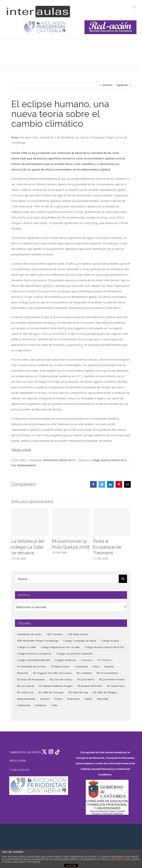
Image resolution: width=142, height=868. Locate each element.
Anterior (108, 85)
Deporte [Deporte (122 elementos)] (109, 666)
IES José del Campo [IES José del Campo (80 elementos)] (61, 679)
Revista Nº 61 (67, 460)
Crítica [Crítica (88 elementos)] (96, 666)
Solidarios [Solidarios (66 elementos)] (41, 705)
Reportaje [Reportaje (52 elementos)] (103, 699)
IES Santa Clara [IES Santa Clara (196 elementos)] (116, 686)
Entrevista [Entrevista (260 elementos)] (23, 673)
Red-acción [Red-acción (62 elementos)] (74, 699)
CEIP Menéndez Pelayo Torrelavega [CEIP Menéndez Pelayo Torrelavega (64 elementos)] (38, 641)
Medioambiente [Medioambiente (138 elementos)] (26, 699)
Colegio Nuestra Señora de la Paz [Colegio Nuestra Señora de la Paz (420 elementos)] (104, 647)
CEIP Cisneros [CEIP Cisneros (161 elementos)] (55, 634)
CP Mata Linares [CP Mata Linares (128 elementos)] (60, 666)
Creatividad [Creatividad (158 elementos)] (81, 666)
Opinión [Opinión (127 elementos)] (45, 699)
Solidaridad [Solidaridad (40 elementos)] (24, 705)
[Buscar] (123, 579)
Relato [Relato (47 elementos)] (89, 699)
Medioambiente (27, 465)
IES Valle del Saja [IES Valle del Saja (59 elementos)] (78, 692)
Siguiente (122, 85)
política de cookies (120, 859)
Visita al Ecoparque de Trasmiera (107, 547)
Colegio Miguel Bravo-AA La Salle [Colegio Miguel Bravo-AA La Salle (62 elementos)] (60, 647)
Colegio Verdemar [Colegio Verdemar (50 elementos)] (66, 660)
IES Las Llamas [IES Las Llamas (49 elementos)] (26, 686)
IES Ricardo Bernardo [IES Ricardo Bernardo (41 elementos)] (90, 686)
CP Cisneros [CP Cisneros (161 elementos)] (104, 660)
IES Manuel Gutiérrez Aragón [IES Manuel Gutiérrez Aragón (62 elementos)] (56, 686)
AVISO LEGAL (18, 760)
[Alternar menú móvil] (135, 7)
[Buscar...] (67, 579)
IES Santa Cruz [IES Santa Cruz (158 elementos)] (25, 692)
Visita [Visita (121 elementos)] (54, 705)
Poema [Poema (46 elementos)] (58, 699)
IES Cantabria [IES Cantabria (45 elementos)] (84, 673)
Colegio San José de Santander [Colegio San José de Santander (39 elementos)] (74, 654)
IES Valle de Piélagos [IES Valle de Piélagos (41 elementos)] (105, 692)
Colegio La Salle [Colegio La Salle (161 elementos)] (26, 647)
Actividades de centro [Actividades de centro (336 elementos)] (29, 634)
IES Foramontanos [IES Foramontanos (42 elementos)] (108, 673)
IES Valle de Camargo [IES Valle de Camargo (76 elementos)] (51, 692)
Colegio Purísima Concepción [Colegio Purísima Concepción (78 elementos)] (34, 654)
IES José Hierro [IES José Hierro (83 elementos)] (86, 679)
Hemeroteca (50, 460)
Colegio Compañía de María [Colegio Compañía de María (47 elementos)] (80, 641)
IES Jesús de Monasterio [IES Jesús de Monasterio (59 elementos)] (31, 679)
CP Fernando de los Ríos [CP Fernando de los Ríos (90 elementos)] (31, 666)
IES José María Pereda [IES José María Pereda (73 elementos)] (112, 679)
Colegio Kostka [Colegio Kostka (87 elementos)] (110, 641)
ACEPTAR (71, 866)
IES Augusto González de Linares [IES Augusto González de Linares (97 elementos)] (52, 673)
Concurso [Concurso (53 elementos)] (87, 660)
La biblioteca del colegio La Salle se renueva (28, 547)
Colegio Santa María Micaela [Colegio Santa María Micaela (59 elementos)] (34, 660)
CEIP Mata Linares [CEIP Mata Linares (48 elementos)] (78, 634)
